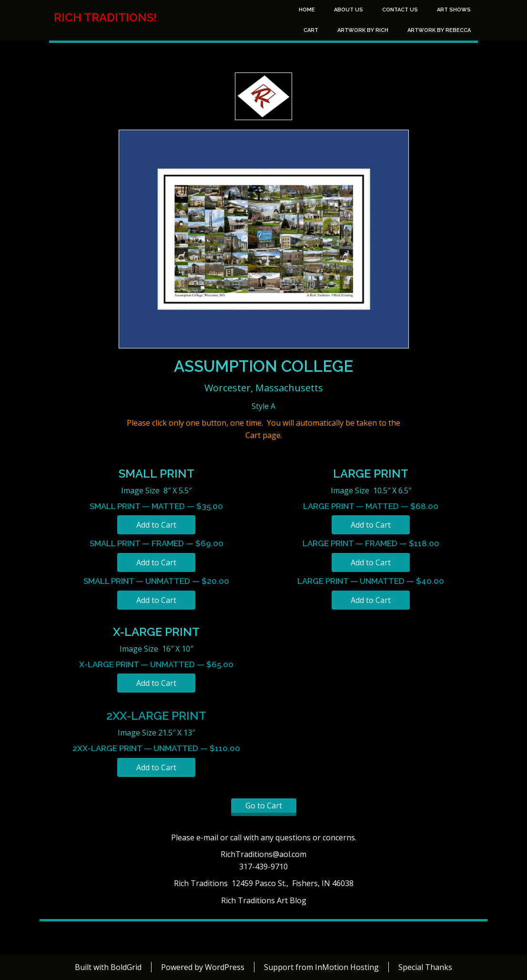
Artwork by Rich (363, 30)
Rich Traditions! (105, 18)
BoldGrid (126, 967)
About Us (349, 10)
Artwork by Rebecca (439, 30)
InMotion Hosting (347, 967)
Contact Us (400, 10)
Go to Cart (264, 806)
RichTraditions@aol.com (263, 854)
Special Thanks (425, 967)
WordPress (225, 967)
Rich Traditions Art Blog (264, 900)
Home (307, 10)
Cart (311, 30)
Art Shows (454, 10)
